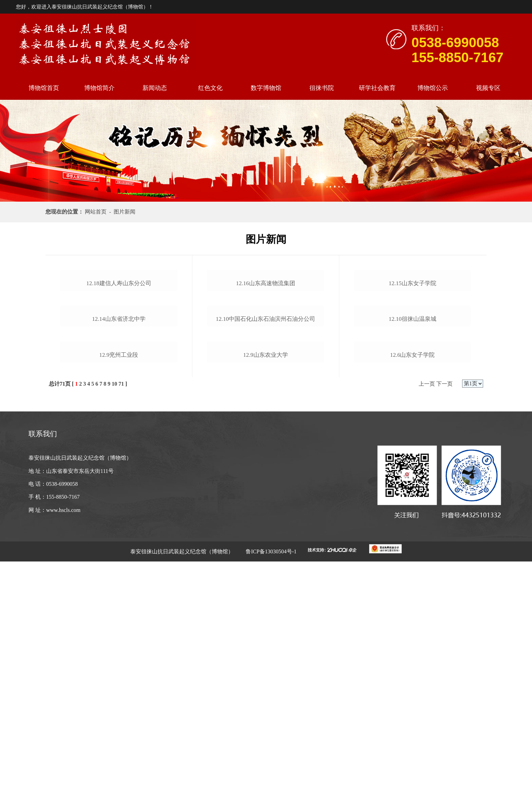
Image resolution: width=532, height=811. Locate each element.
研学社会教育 (377, 88)
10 (114, 633)
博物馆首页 (44, 88)
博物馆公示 (433, 88)
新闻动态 (155, 88)
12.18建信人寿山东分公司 (119, 366)
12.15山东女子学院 (412, 366)
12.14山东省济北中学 (119, 486)
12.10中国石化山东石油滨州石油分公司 (265, 486)
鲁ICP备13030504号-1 (270, 801)
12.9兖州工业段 (119, 604)
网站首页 (97, 212)
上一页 (427, 633)
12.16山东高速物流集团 (266, 366)
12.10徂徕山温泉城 (412, 486)
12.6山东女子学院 (413, 604)
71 (121, 633)
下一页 (444, 633)
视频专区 (488, 88)
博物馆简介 (99, 88)
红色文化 (210, 88)
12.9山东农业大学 (266, 582)
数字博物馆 (266, 88)
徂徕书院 (322, 88)
